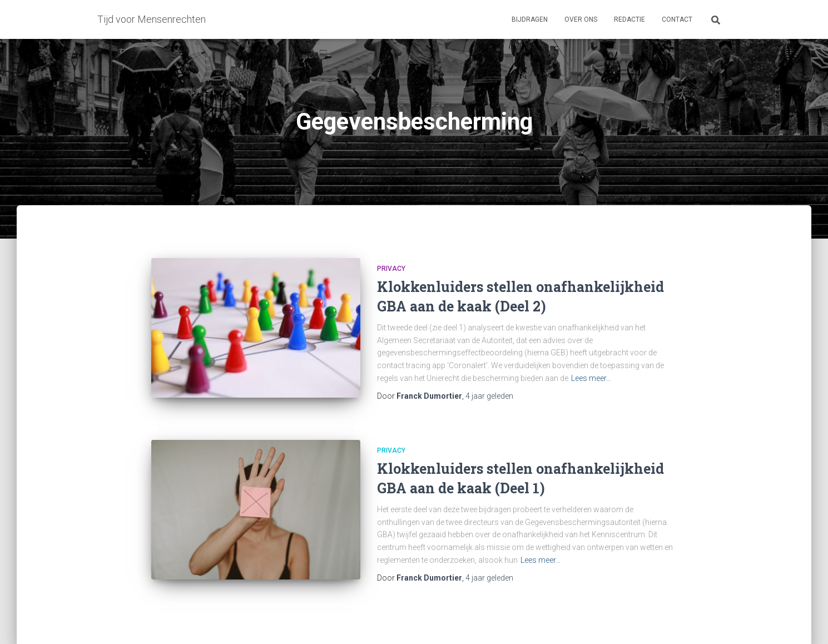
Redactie (629, 19)
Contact (677, 19)
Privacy (391, 269)
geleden (489, 396)
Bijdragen (530, 19)
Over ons (581, 19)
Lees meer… (591, 378)
